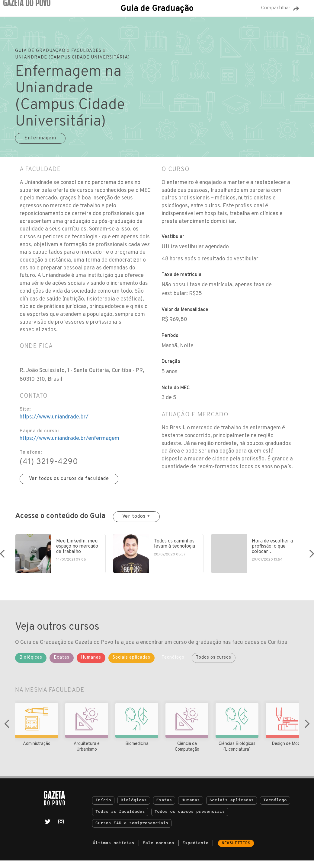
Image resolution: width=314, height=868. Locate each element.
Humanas (191, 808)
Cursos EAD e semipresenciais (132, 831)
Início (103, 808)
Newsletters (236, 851)
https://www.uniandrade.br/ (54, 417)
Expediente (195, 851)
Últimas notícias (114, 851)
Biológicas (134, 808)
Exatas (164, 808)
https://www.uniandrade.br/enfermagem (69, 439)
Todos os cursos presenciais (190, 819)
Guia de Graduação (157, 9)
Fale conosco (159, 851)
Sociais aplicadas (232, 808)
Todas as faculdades (120, 819)
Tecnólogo (275, 808)
